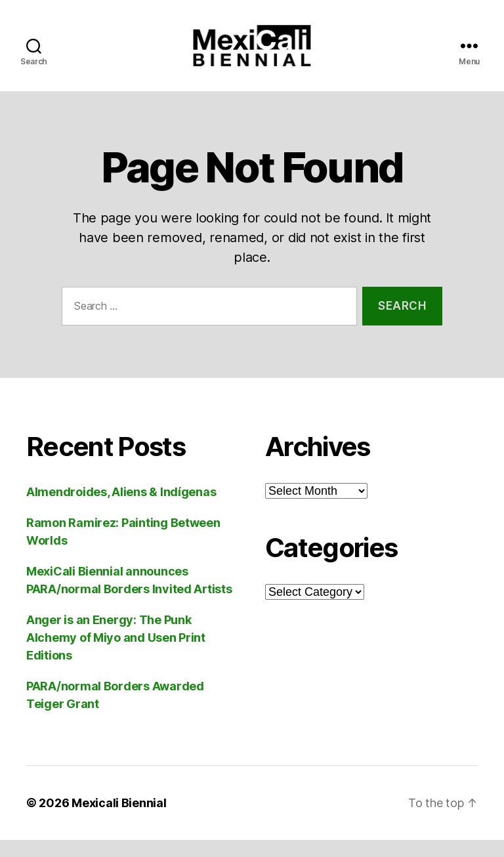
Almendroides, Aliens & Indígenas (121, 509)
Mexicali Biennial (119, 820)
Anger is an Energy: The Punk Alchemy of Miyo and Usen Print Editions (116, 655)
